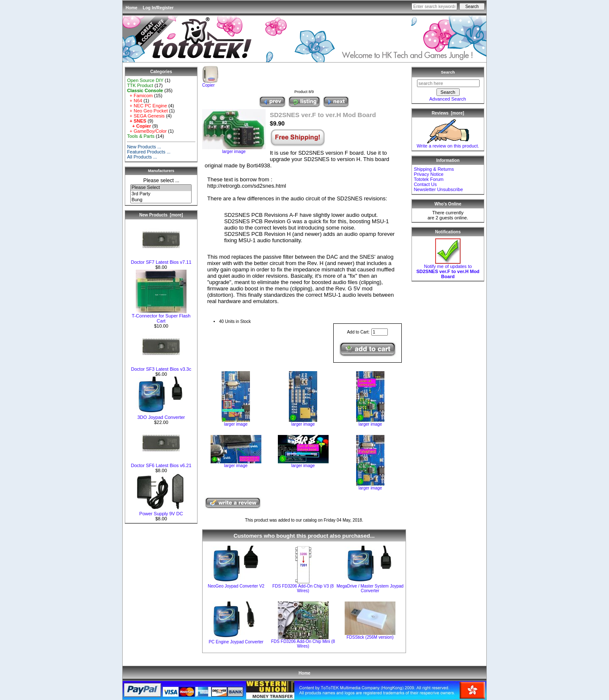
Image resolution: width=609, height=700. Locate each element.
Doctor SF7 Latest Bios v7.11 (161, 260)
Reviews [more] (448, 113)
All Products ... (142, 157)
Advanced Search (448, 99)
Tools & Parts (141, 136)
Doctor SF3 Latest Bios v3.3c (161, 367)
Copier (210, 83)
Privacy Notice (428, 174)
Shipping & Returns (434, 169)
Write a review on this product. (448, 144)
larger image (236, 422)
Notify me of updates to (448, 269)
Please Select (161, 188)
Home (132, 8)
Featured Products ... (149, 152)
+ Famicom (140, 96)
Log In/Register (158, 8)
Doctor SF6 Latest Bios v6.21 (161, 463)
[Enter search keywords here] (434, 7)
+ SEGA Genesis (146, 116)
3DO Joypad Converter (161, 415)
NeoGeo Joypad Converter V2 (236, 586)
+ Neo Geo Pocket (147, 111)
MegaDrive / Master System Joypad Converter (370, 588)
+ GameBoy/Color (147, 131)
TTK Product (140, 85)
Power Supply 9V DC (161, 511)
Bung (161, 200)
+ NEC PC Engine (147, 106)
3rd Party (161, 194)
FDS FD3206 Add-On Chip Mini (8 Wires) (303, 644)
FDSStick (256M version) (370, 637)
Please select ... (161, 180)
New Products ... (144, 147)
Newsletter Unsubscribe (438, 189)
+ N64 (134, 101)
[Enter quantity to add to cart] (380, 332)
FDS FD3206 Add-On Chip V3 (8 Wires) (303, 588)
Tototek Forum (428, 179)
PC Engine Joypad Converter (236, 642)
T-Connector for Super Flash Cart (161, 316)
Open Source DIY (145, 80)
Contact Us (425, 184)
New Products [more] (161, 215)
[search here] (448, 83)
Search (448, 72)
